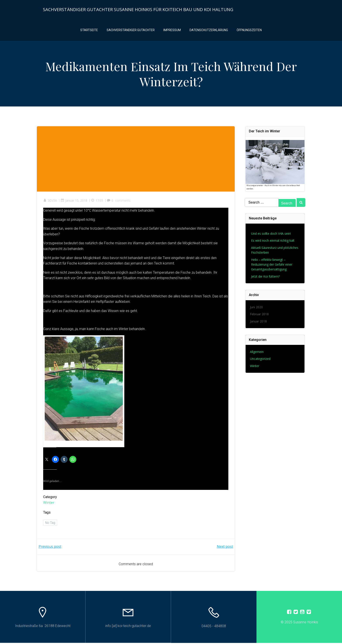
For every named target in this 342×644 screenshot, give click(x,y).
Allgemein (257, 353)
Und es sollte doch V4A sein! (271, 235)
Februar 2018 (260, 315)
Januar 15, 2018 (74, 201)
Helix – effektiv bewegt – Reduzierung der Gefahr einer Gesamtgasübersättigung (272, 265)
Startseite (89, 30)
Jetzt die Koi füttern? (266, 277)
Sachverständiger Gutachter (131, 30)
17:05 (97, 201)
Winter (49, 503)
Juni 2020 (257, 308)
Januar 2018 (259, 322)
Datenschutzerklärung (209, 30)
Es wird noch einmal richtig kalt (273, 242)
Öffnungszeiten (249, 30)
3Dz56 (50, 201)
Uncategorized (260, 360)
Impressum (172, 30)
